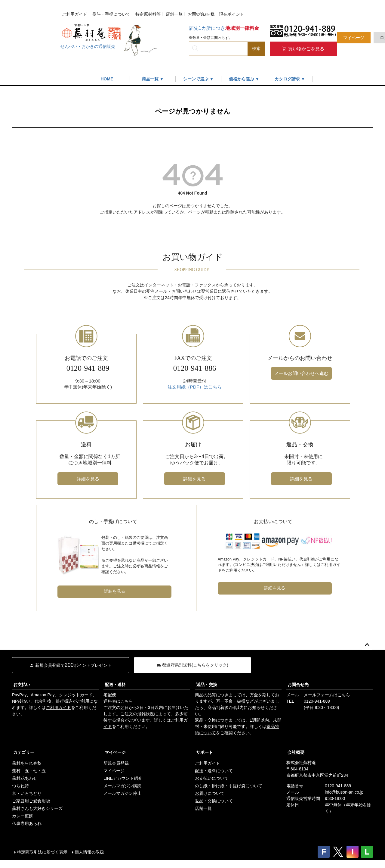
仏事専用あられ (27, 823)
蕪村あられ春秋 (27, 763)
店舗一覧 (174, 14)
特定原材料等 (148, 14)
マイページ (354, 38)
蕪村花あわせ (25, 778)
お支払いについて (212, 778)
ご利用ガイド (75, 14)
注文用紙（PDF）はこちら (195, 387)
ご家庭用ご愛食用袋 (31, 801)
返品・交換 (207, 685)
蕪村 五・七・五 (29, 771)
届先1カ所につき (224, 28)
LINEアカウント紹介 (123, 778)
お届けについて (210, 793)
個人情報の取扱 (89, 852)
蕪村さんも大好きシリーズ (37, 808)
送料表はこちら (118, 701)
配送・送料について (214, 771)
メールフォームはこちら (327, 695)
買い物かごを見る (303, 49)
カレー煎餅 (23, 816)
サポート (205, 752)
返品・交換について (214, 801)
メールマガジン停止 (122, 793)
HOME (107, 79)
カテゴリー (24, 752)
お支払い (22, 685)
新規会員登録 (116, 763)
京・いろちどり (27, 793)
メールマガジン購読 (122, 786)
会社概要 (296, 752)
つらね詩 (20, 786)
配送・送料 (115, 685)
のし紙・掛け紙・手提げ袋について (229, 786)
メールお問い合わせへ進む (301, 373)
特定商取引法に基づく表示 (42, 852)
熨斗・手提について (111, 14)
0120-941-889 (317, 701)
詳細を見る (88, 479)
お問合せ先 (298, 685)
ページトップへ (367, 645)
